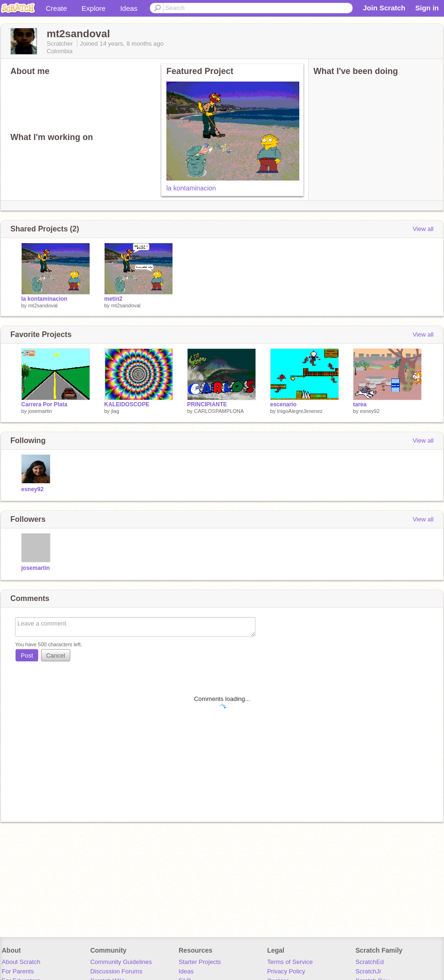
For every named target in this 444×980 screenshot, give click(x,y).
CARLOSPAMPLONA (219, 411)
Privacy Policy (286, 971)
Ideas (129, 8)
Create (56, 8)
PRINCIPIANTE (207, 404)
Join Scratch (384, 8)
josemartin (40, 411)
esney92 (370, 411)
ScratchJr (368, 971)
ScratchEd (370, 962)
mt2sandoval (43, 305)
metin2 (113, 299)
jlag (115, 411)
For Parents (18, 971)
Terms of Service (290, 962)
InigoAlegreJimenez (300, 411)
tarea (360, 404)
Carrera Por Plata (44, 404)
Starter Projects (200, 962)
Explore (94, 8)
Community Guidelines (121, 962)
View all (423, 229)
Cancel (56, 655)
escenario (283, 404)
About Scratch (21, 962)
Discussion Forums (116, 971)
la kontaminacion (191, 188)
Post (27, 655)
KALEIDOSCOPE (127, 404)
